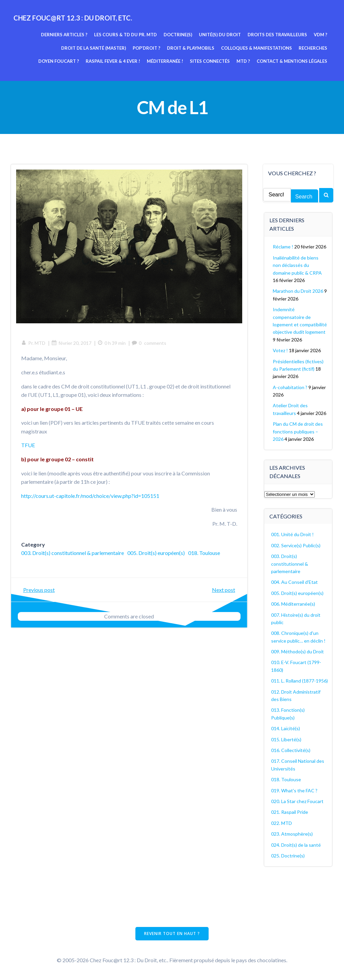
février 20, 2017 (71, 343)
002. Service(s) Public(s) (296, 545)
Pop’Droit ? (146, 48)
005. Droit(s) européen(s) (156, 553)
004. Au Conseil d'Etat (294, 582)
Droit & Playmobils (191, 48)
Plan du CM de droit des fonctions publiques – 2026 (298, 431)
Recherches (313, 48)
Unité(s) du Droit (220, 35)
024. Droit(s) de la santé (296, 845)
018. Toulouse (204, 553)
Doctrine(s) (178, 35)
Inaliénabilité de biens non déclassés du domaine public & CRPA (297, 265)
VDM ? (320, 35)
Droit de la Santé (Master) (94, 48)
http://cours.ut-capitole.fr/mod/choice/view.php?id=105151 (90, 496)
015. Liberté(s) (286, 739)
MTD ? (243, 61)
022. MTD (282, 823)
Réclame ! (283, 247)
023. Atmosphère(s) (292, 834)
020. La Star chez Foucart (297, 801)
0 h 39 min (112, 343)
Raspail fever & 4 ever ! (113, 61)
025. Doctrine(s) (288, 856)
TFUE (28, 445)
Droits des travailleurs (277, 35)
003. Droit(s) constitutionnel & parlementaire (73, 553)
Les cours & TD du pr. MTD (125, 35)
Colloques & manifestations (256, 48)
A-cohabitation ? (290, 387)
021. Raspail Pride (290, 812)
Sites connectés (210, 61)
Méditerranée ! (165, 61)
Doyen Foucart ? (59, 61)
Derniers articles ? (64, 35)
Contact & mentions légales (292, 61)
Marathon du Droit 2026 (298, 291)
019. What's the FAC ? (294, 790)
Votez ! (280, 350)
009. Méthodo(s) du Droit (297, 651)
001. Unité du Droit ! (292, 534)
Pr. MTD (33, 343)
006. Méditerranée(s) (293, 604)
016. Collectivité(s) (291, 750)
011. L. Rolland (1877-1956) (299, 681)
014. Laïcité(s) (286, 728)
